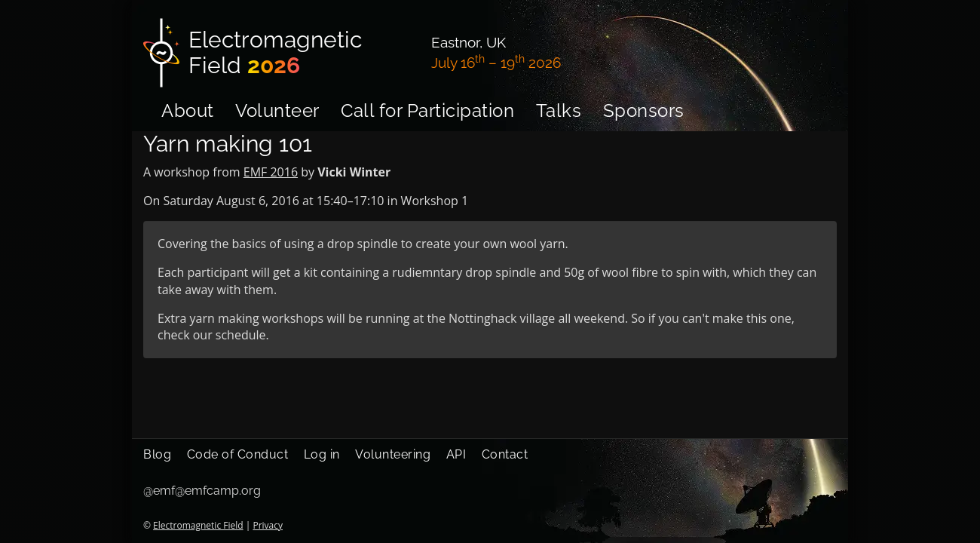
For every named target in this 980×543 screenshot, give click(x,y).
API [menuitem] (456, 454)
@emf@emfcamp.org (202, 491)
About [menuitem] (188, 110)
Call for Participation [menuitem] (427, 110)
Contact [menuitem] (505, 454)
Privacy (268, 525)
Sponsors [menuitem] (644, 110)
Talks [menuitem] (559, 110)
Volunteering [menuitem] (393, 454)
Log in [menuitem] (322, 454)
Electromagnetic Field (198, 525)
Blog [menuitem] (157, 454)
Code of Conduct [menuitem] (238, 454)
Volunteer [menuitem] (277, 110)
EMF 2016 (271, 172)
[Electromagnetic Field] (278, 53)
